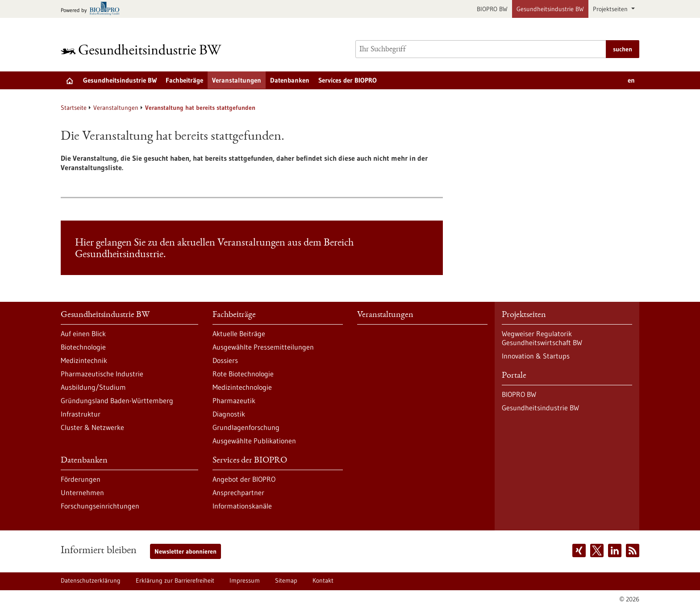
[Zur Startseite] (143, 49)
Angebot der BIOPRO (244, 479)
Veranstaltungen (237, 80)
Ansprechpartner (238, 492)
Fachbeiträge (184, 80)
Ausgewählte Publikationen (254, 441)
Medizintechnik (84, 360)
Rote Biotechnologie (243, 374)
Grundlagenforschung (246, 427)
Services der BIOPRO (348, 80)
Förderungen (81, 479)
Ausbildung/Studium (93, 387)
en (631, 80)
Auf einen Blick (83, 334)
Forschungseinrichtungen (100, 506)
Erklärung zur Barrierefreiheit (175, 580)
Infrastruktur (81, 414)
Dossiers (225, 360)
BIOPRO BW (492, 9)
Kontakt (323, 580)
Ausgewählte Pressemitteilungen (263, 347)
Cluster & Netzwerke (92, 427)
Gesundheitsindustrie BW (550, 9)
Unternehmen (82, 492)
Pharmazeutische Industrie (102, 374)
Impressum (245, 580)
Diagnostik (229, 414)
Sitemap (286, 580)
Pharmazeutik (234, 400)
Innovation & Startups (536, 356)
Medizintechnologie (242, 387)
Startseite (74, 108)
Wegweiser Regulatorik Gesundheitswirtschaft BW (542, 338)
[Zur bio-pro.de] (93, 9)
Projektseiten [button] (611, 9)
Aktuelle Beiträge (239, 334)
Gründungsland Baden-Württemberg (117, 400)
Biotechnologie (83, 347)
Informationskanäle (242, 506)
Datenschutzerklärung (91, 580)
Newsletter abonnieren (185, 551)
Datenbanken (290, 80)
